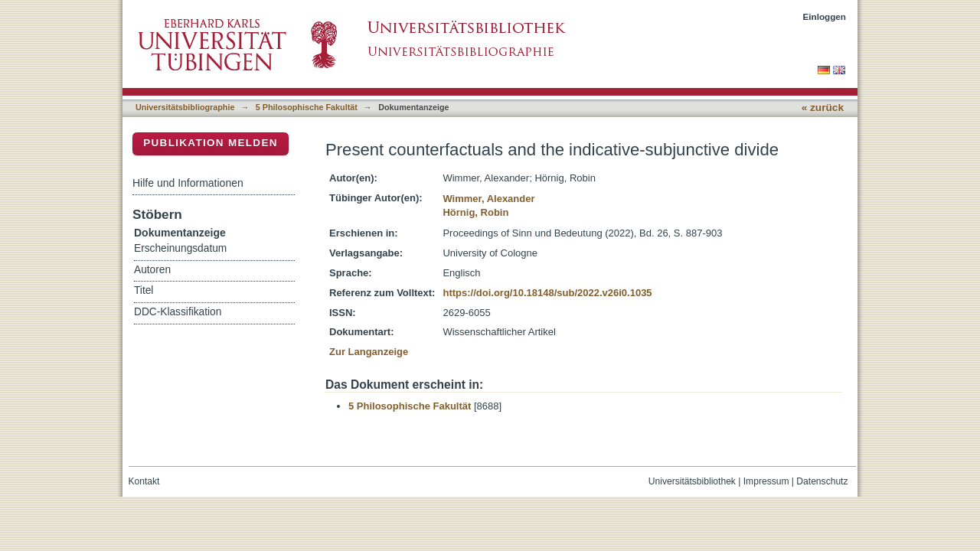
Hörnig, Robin (475, 212)
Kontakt (144, 481)
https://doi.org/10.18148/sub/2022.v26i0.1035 (547, 293)
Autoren (152, 270)
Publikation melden (211, 143)
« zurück (823, 108)
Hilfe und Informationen (188, 183)
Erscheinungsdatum (180, 248)
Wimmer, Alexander (488, 199)
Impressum (766, 481)
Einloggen (825, 16)
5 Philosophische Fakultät (307, 107)
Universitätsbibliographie (185, 107)
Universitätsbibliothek (692, 481)
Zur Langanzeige (369, 352)
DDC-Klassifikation (178, 312)
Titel (144, 290)
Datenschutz (822, 481)
